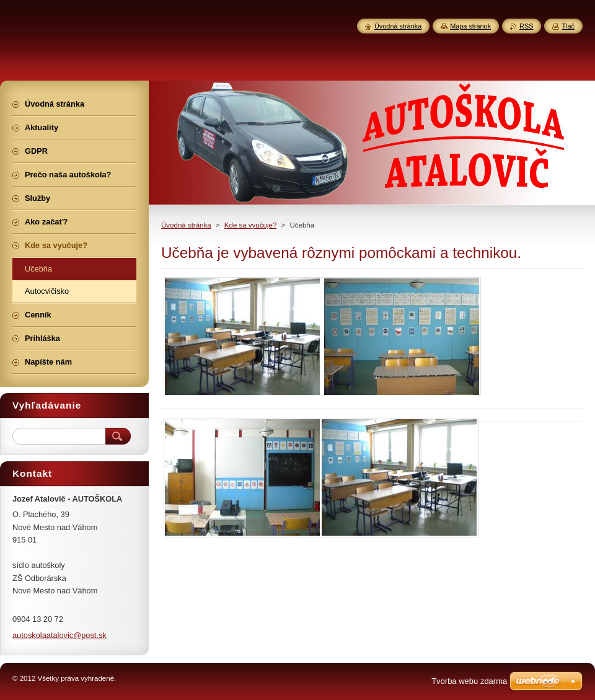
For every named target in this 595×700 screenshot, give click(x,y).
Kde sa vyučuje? (251, 225)
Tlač (568, 26)
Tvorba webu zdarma (469, 681)
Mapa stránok (470, 26)
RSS (526, 26)
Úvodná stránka (186, 225)
